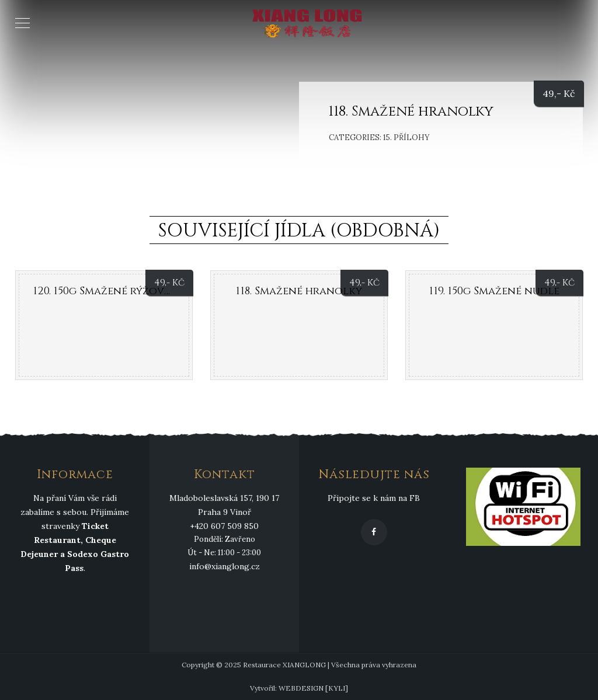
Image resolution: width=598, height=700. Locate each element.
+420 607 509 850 (224, 526)
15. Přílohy (406, 137)
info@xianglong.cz (225, 566)
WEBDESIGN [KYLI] (313, 688)
